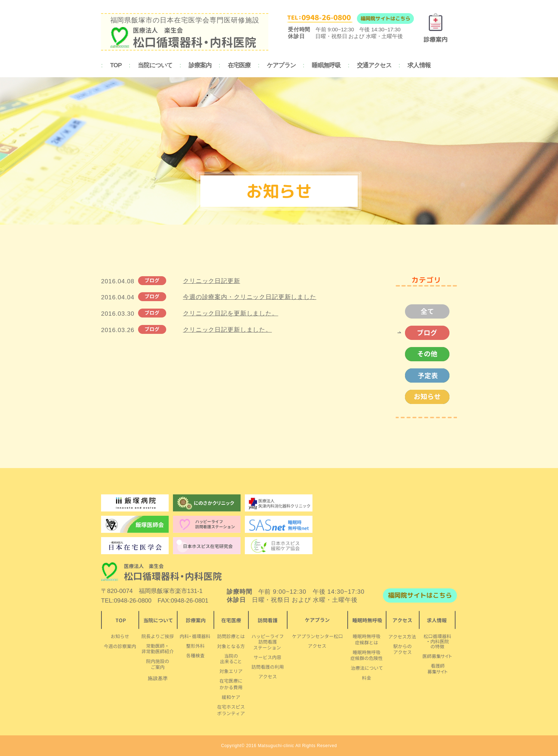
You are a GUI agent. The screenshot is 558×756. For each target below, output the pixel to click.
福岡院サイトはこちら (385, 18)
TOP (116, 65)
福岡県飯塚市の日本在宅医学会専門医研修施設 (185, 32)
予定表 (423, 376)
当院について (155, 65)
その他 (423, 354)
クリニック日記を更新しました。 (231, 313)
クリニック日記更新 (212, 281)
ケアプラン (281, 65)
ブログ (423, 333)
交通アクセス (374, 65)
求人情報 (419, 65)
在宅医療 (239, 65)
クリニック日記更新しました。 (227, 330)
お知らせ (423, 397)
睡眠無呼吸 (326, 65)
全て (423, 311)
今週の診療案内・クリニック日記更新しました (250, 297)
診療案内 (200, 65)
